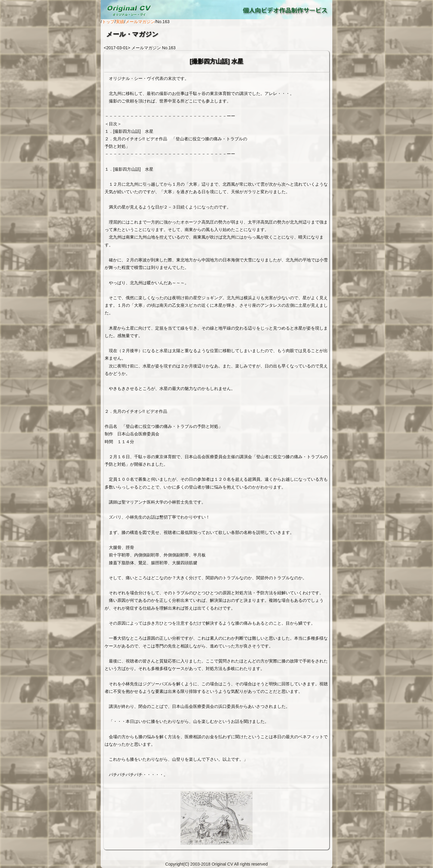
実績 (120, 22)
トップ (108, 22)
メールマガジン (140, 22)
